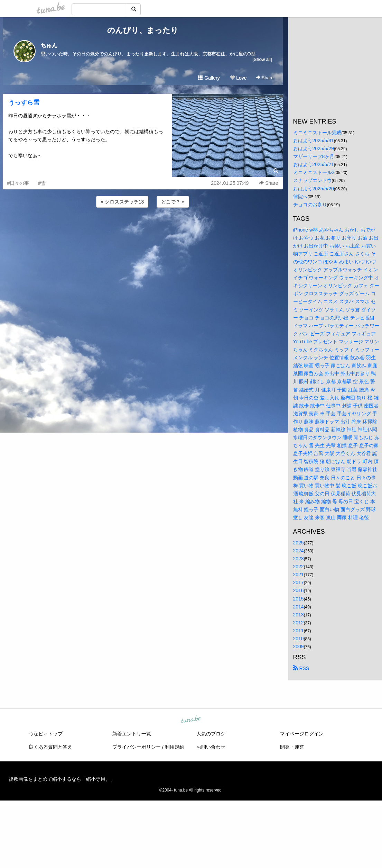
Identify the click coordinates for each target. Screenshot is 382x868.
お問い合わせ (211, 747)
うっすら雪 (24, 102)
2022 (299, 567)
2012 (299, 623)
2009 (299, 647)
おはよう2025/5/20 (314, 189)
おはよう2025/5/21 (314, 164)
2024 (299, 551)
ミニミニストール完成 (317, 133)
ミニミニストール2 (314, 172)
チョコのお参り (310, 205)
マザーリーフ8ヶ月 (314, 156)
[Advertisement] (143, 228)
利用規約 (175, 747)
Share (265, 78)
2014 (299, 607)
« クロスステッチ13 (122, 202)
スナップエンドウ (313, 180)
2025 (299, 543)
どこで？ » (173, 202)
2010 (299, 639)
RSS (301, 668)
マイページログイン (302, 734)
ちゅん (49, 46)
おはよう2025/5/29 (314, 148)
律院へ (300, 197)
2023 (299, 559)
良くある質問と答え (50, 747)
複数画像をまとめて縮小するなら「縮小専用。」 (62, 779)
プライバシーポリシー (137, 747)
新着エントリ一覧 (132, 734)
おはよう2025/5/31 (314, 141)
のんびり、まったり (143, 30)
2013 (299, 615)
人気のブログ (211, 734)
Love (238, 78)
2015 (299, 599)
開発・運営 (292, 747)
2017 (299, 582)
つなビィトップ (46, 734)
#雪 (42, 183)
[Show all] (262, 59)
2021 (299, 575)
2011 (299, 631)
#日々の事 (18, 183)
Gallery (209, 78)
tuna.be (191, 720)
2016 (299, 590)
